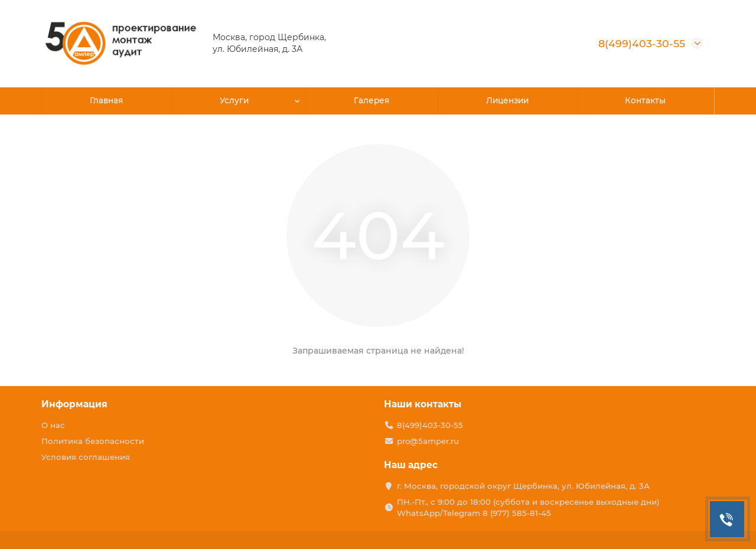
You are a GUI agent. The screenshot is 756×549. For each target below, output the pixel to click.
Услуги (235, 101)
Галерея (372, 101)
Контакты (646, 101)
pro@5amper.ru (428, 441)
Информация (74, 404)
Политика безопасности (93, 441)
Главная (106, 101)
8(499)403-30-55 (642, 43)
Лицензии (507, 101)
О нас (53, 425)
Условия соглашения (86, 457)
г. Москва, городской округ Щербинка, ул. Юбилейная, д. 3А (523, 486)
